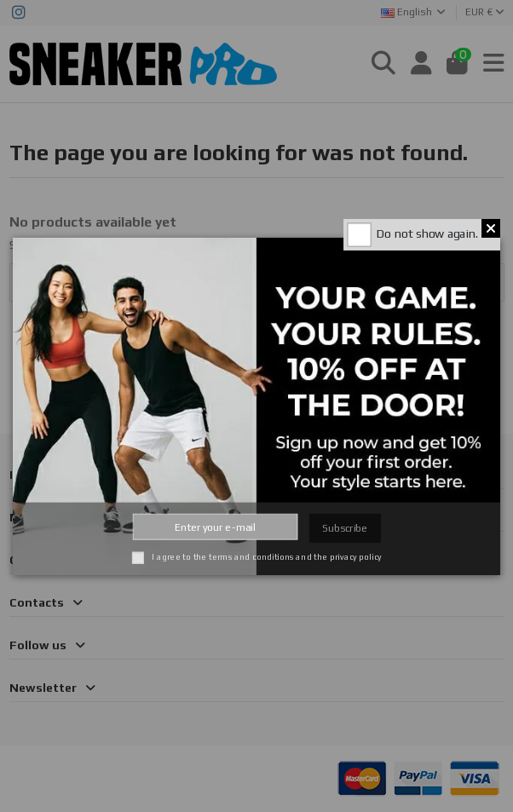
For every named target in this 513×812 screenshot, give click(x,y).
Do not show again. (427, 233)
